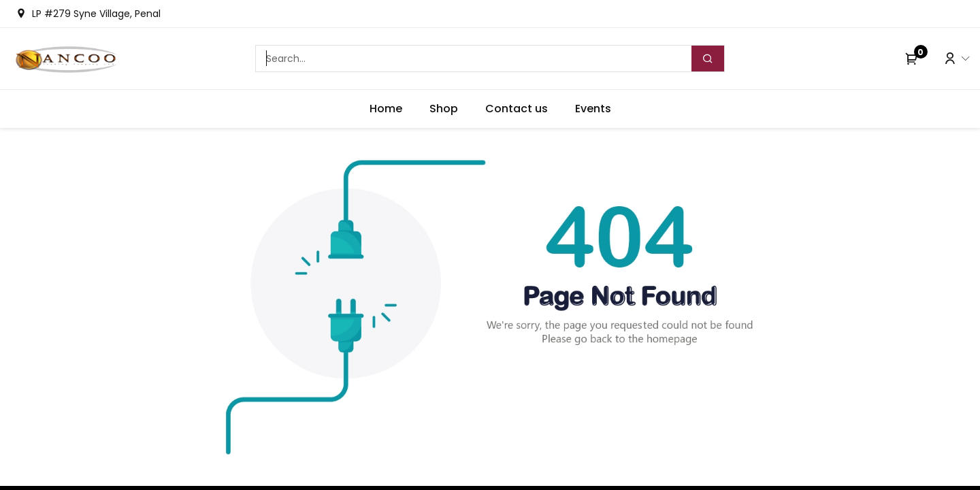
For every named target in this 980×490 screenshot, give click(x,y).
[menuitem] (386, 109)
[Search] (708, 59)
